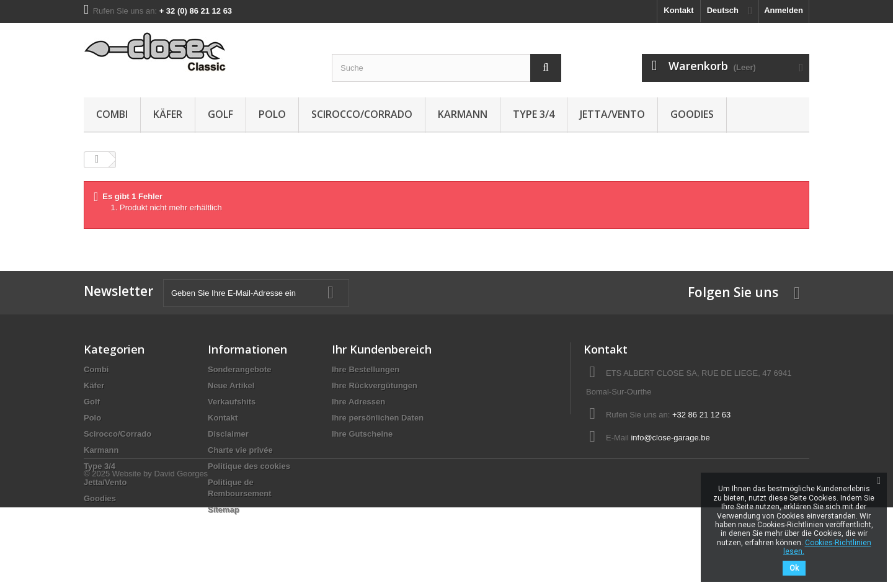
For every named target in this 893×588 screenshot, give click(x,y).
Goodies (692, 114)
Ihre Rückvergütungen (375, 385)
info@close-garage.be (670, 438)
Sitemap (224, 510)
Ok (794, 568)
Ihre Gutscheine (362, 434)
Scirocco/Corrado (362, 114)
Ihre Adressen (358, 402)
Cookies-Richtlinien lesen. (827, 547)
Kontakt (678, 10)
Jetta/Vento (612, 114)
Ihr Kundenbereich (382, 349)
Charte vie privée (240, 450)
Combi (112, 114)
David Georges (181, 554)
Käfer (168, 114)
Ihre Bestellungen (366, 369)
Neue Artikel (231, 385)
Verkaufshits (232, 402)
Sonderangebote (240, 369)
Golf (220, 114)
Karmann (463, 114)
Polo (272, 114)
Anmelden (784, 10)
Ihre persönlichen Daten (378, 418)
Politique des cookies (249, 466)
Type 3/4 (534, 114)
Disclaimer (228, 434)
